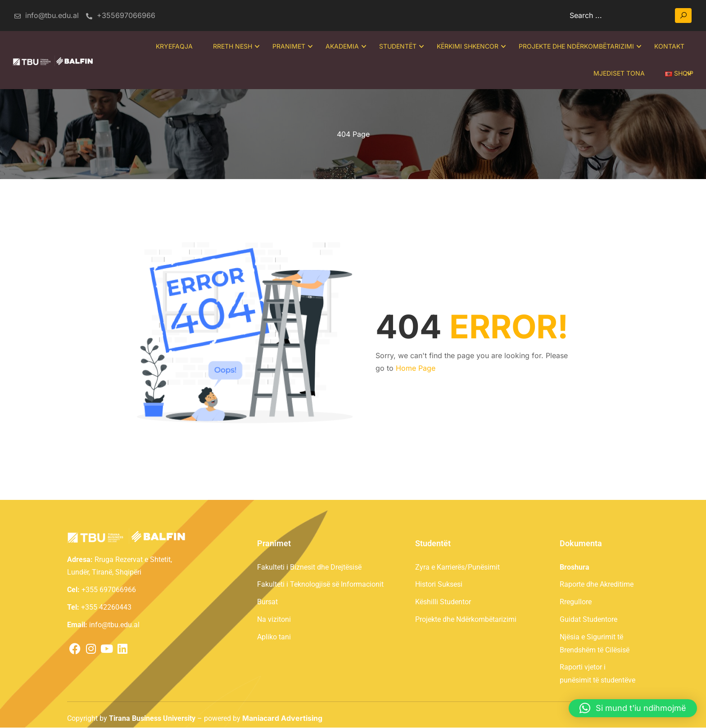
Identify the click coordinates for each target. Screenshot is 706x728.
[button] (633, 708)
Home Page (416, 369)
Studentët (397, 47)
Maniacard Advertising (282, 719)
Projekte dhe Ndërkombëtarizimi (575, 47)
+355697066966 (121, 15)
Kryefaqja (173, 47)
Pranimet (288, 47)
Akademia (341, 47)
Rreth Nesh (232, 47)
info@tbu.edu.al (46, 15)
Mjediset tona (618, 74)
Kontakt (668, 47)
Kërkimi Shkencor (467, 47)
